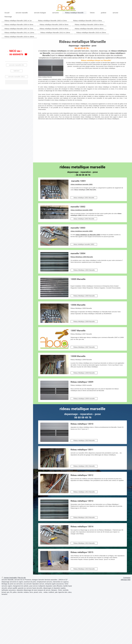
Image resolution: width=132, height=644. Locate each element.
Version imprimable (9, 578)
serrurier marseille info (17, 65)
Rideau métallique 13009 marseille (84, 399)
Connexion (127, 578)
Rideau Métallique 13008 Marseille (84, 373)
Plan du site (22, 578)
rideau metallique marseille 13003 (84, 244)
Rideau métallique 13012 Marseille (84, 492)
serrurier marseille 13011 (16, 77)
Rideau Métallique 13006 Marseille (84, 322)
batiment (17, 71)
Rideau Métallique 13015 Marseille (84, 569)
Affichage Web (126, 580)
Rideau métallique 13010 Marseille (84, 441)
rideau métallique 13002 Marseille (84, 219)
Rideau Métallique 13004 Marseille (84, 270)
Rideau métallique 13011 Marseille (84, 466)
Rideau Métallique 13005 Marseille (84, 296)
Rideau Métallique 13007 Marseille (84, 347)
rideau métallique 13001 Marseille (84, 198)
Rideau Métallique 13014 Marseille (84, 543)
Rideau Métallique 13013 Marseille (84, 517)
